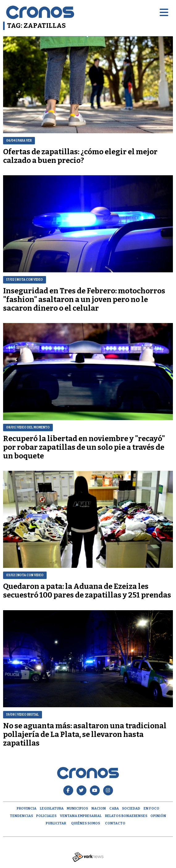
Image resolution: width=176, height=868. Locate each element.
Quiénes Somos (86, 823)
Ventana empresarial (81, 816)
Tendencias (21, 816)
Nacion (99, 808)
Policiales (46, 816)
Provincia (27, 808)
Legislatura (52, 808)
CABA (114, 808)
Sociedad (131, 808)
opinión (158, 816)
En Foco (151, 808)
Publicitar (56, 823)
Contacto (115, 823)
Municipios (77, 808)
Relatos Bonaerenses (126, 816)
